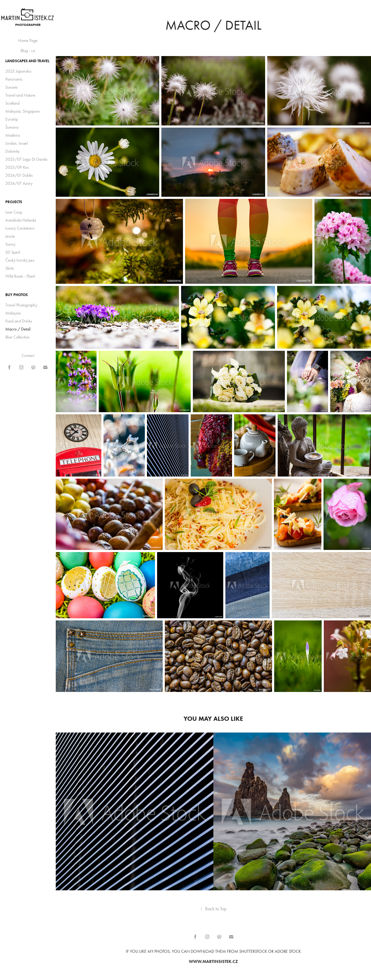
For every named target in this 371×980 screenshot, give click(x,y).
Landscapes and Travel (27, 61)
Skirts (10, 268)
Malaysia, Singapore (23, 111)
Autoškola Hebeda (21, 220)
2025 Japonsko (18, 71)
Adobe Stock (288, 951)
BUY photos (17, 295)
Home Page (28, 40)
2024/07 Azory (19, 183)
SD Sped (13, 252)
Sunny (10, 244)
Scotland (12, 103)
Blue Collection (17, 337)
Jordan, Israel (17, 143)
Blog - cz (28, 51)
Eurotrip (12, 119)
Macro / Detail (18, 329)
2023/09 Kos (17, 167)
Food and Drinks (19, 321)
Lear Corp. (14, 212)
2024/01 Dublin (19, 175)
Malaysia (13, 313)
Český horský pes (20, 260)
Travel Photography (21, 305)
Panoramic (14, 79)
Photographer (28, 25)
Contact (28, 355)
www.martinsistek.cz (213, 961)
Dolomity (12, 151)
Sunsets (11, 87)
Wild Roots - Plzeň (20, 276)
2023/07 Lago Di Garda (26, 159)
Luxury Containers (20, 228)
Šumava (12, 127)
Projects (14, 202)
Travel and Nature (20, 95)
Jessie (10, 236)
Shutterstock (253, 951)
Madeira (13, 135)
